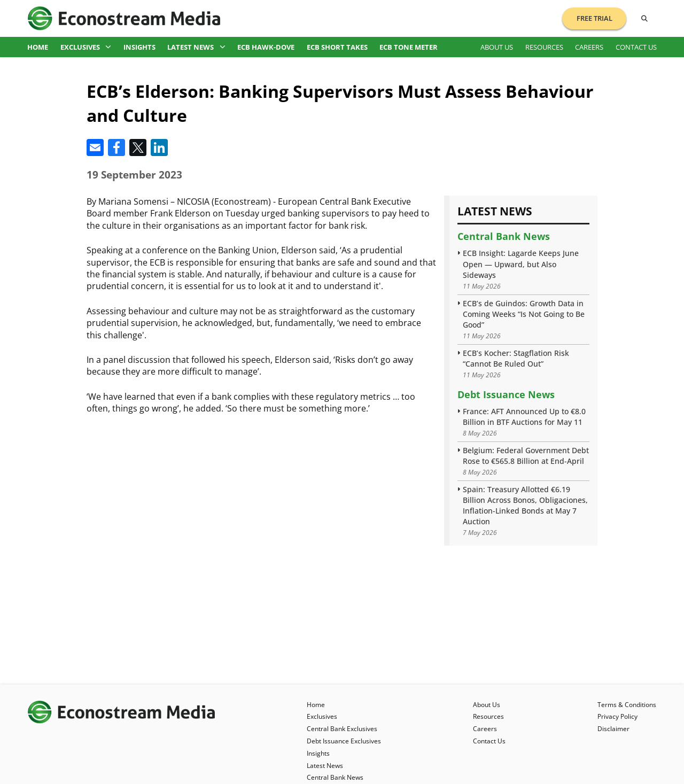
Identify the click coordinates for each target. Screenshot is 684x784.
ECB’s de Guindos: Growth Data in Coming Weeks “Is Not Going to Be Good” (524, 314)
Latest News (196, 47)
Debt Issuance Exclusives (344, 741)
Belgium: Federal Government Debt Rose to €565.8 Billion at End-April (526, 456)
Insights (139, 47)
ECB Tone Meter (409, 47)
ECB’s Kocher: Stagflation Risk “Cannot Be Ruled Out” (516, 358)
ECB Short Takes (337, 47)
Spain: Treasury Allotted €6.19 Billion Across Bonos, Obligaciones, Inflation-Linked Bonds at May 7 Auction (525, 505)
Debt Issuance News (506, 394)
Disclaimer (613, 729)
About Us (497, 47)
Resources (544, 47)
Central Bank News (504, 236)
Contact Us (636, 47)
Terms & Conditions (627, 705)
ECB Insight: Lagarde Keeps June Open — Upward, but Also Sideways (521, 264)
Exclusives (86, 47)
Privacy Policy (617, 716)
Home (38, 47)
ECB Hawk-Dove (266, 47)
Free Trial (594, 18)
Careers (589, 47)
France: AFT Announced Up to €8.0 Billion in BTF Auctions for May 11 (524, 417)
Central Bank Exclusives (342, 729)
